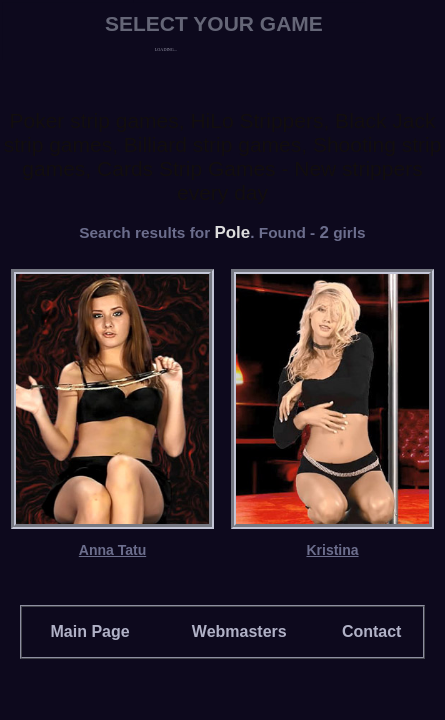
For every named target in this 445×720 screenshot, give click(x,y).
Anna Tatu (112, 550)
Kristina (332, 550)
